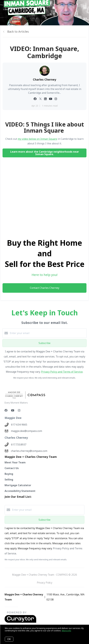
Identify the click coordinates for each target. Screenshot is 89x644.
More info (66, 631)
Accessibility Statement (20, 491)
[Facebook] (6, 410)
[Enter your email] (48, 333)
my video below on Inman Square (37, 139)
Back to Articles (18, 32)
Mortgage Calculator (18, 485)
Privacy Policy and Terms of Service (62, 372)
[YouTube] (13, 410)
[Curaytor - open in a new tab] (20, 622)
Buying (9, 474)
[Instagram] (19, 410)
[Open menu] (85, 6)
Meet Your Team (15, 462)
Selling (9, 480)
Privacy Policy (45, 583)
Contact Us (12, 468)
